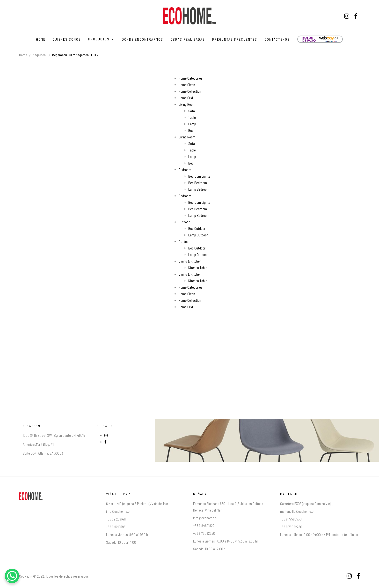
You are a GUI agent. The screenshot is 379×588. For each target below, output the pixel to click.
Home (23, 55)
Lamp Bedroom (199, 189)
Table (192, 117)
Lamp (192, 124)
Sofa (192, 111)
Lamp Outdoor (198, 235)
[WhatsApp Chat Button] (12, 576)
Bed (191, 130)
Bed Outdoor (197, 228)
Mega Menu (40, 55)
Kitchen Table (198, 268)
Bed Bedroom (198, 183)
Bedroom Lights (199, 176)
